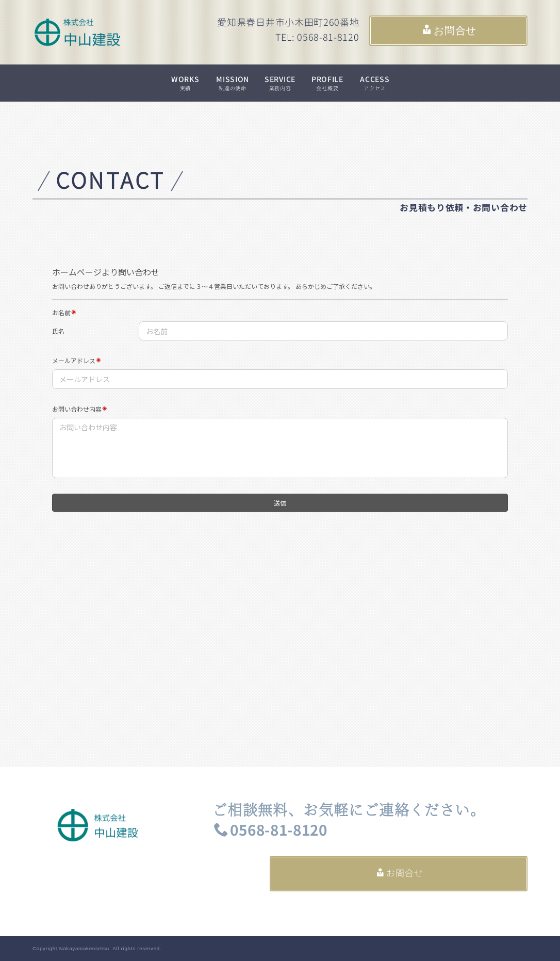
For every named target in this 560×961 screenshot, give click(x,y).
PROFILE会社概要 (327, 83)
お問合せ (449, 30)
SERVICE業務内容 (280, 83)
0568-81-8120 (271, 830)
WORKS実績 (185, 83)
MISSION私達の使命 (233, 83)
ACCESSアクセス (375, 83)
